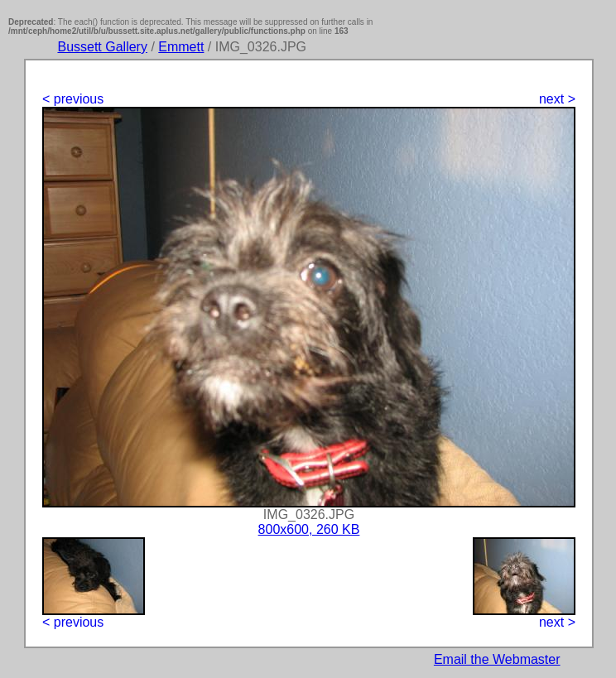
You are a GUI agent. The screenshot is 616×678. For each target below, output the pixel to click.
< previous (73, 99)
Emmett (181, 47)
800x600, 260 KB (309, 529)
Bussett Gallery (102, 47)
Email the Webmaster (497, 659)
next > (557, 99)
